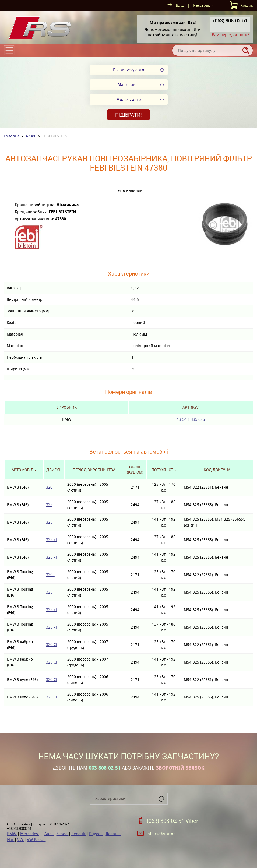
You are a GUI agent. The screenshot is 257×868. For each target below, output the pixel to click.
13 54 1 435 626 (191, 419)
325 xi (51, 540)
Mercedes (30, 834)
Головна (12, 136)
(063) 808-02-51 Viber (173, 821)
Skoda (63, 834)
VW (21, 840)
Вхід (180, 5)
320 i (50, 487)
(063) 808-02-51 (230, 20)
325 (49, 505)
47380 (31, 136)
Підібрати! (128, 115)
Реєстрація (203, 5)
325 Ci (52, 662)
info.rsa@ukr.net (162, 834)
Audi (49, 834)
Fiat (11, 840)
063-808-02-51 (105, 768)
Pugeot (96, 834)
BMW (12, 834)
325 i (50, 522)
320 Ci (52, 645)
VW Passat (36, 840)
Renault (79, 834)
